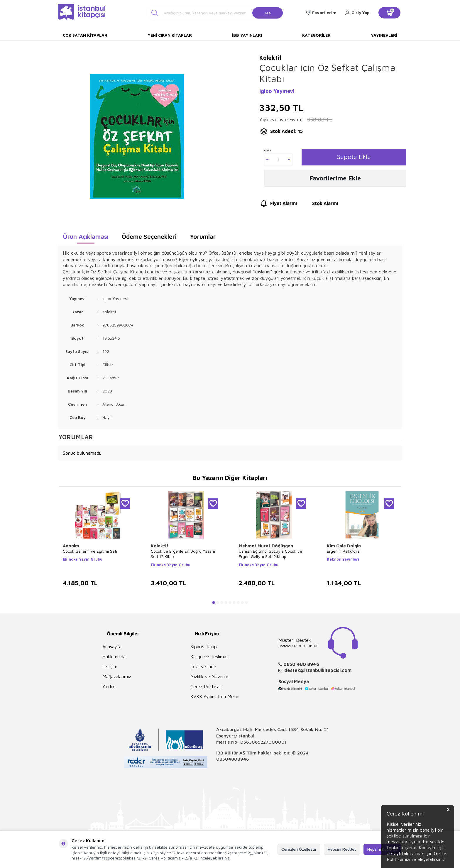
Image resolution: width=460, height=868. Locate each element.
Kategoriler (316, 35)
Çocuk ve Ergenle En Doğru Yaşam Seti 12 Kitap (183, 554)
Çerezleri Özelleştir (299, 849)
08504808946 (233, 759)
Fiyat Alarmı (278, 205)
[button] (214, 603)
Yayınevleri (384, 35)
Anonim (71, 546)
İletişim (110, 666)
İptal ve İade (203, 666)
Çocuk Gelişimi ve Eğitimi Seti (90, 551)
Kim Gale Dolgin (344, 546)
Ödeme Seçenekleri (149, 236)
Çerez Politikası (206, 686)
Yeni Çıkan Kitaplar (170, 35)
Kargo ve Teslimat (209, 657)
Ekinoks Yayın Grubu (83, 559)
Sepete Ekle (354, 157)
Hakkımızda (114, 657)
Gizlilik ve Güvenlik (210, 676)
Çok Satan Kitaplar (85, 35)
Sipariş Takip (204, 647)
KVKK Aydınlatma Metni (215, 696)
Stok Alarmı (320, 205)
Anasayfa (112, 647)
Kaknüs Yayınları (343, 559)
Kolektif (160, 546)
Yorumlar (203, 236)
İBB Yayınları (247, 35)
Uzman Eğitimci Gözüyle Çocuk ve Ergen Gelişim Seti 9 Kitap (270, 554)
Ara (268, 12)
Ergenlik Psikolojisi (344, 551)
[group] (137, 137)
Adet (268, 150)
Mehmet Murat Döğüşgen (266, 546)
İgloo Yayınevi (277, 91)
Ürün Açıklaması (86, 236)
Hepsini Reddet (342, 849)
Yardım (109, 686)
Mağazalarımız (117, 676)
